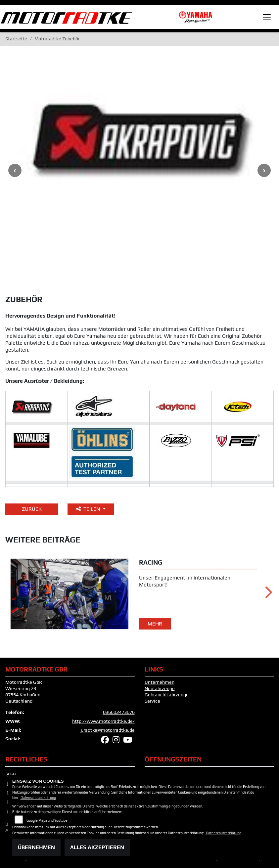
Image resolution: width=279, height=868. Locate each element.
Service (152, 702)
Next (264, 172)
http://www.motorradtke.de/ (103, 722)
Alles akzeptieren (97, 847)
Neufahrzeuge (160, 690)
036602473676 (119, 714)
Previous (15, 172)
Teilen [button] (89, 510)
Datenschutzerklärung (38, 798)
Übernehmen (36, 847)
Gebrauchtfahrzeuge (167, 696)
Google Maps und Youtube (47, 820)
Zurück (32, 510)
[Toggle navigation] (267, 17)
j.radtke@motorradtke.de (108, 731)
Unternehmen (160, 683)
